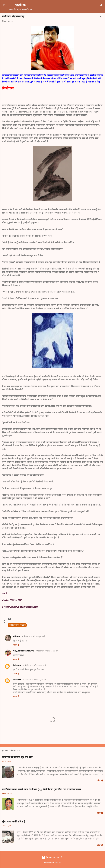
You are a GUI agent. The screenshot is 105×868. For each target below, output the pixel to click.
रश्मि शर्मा (17, 636)
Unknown (17, 665)
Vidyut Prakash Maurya (23, 651)
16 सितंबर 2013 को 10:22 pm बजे (33, 636)
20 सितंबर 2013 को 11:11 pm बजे (34, 665)
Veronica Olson (49, 863)
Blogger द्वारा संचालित (52, 857)
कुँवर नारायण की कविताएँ (14, 821)
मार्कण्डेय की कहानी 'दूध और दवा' (17, 757)
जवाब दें (16, 645)
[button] (101, 17)
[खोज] (101, 6)
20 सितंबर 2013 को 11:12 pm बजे (34, 680)
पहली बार (21, 5)
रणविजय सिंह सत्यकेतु (17, 625)
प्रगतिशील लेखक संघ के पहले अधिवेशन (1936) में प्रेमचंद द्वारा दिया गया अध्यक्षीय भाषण (41, 789)
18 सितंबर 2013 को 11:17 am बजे (46, 651)
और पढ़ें (100, 781)
